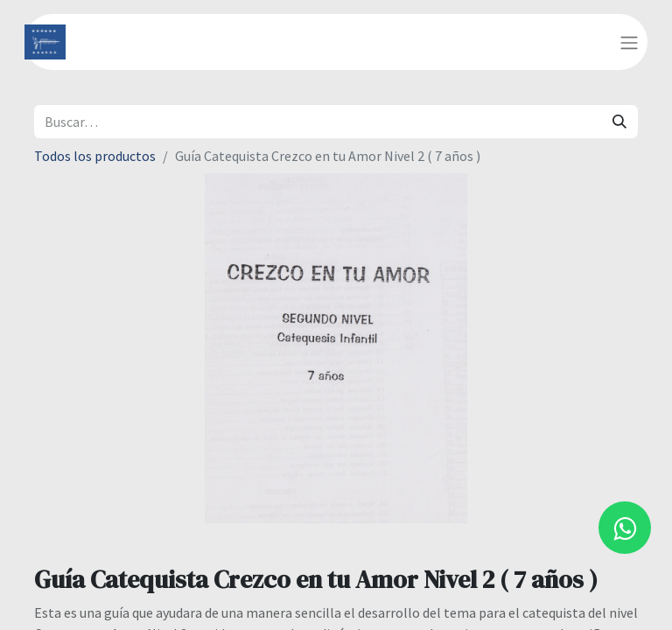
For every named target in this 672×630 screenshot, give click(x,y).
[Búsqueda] (619, 122)
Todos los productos (95, 156)
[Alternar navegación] (629, 42)
